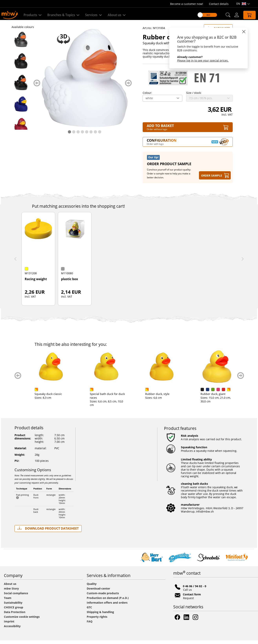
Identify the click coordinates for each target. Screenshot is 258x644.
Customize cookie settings (22, 620)
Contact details (219, 4)
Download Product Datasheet (48, 532)
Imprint (9, 625)
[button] (225, 15)
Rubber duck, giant (213, 398)
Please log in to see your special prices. (200, 60)
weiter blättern (128, 87)
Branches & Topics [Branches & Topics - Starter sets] (64, 15)
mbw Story (11, 592)
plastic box (69, 283)
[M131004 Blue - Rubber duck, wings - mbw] (21, 108)
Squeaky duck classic (48, 398)
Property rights (97, 620)
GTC (89, 611)
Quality (92, 587)
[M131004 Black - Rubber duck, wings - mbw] (21, 65)
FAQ (90, 625)
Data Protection (15, 616)
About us (10, 587)
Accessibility (12, 630)
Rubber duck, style (157, 398)
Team (8, 602)
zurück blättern (37, 87)
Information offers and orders (107, 606)
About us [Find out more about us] (117, 15)
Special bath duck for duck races (107, 399)
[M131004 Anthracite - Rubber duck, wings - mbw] (21, 43)
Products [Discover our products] (33, 15)
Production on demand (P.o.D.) (108, 602)
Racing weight (36, 283)
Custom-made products (103, 597)
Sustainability (13, 606)
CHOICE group (14, 611)
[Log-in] (234, 15)
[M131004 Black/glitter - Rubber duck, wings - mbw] (21, 86)
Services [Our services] (94, 15)
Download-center (98, 592)
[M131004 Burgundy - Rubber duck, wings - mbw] (21, 129)
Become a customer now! (187, 4)
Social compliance (16, 597)
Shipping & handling (100, 616)
